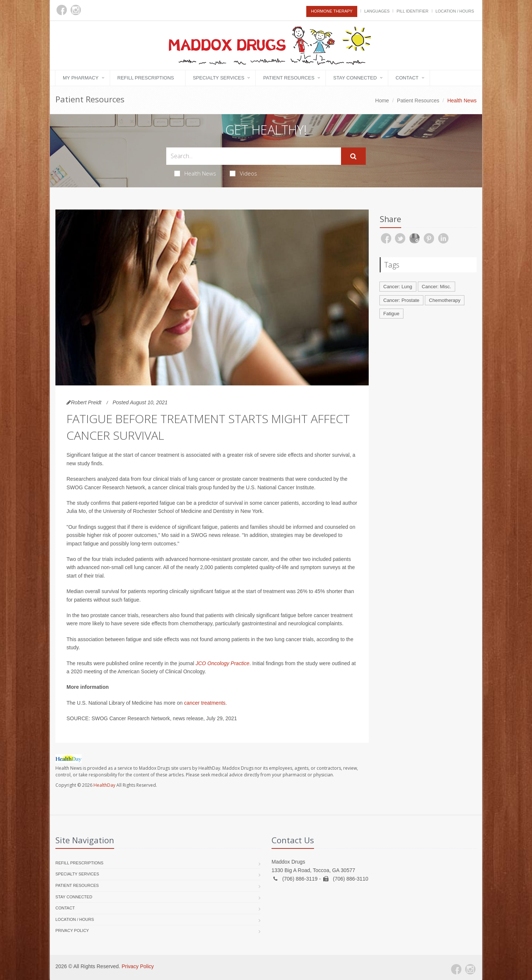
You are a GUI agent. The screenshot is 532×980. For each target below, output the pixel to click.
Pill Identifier (412, 11)
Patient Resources (289, 78)
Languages (377, 11)
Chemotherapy (445, 300)
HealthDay (104, 785)
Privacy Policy (72, 930)
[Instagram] (76, 10)
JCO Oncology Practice (222, 663)
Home (382, 101)
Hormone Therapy (332, 11)
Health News (195, 173)
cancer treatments (205, 703)
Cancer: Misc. (436, 287)
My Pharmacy (81, 78)
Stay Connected (355, 78)
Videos (243, 173)
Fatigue (391, 314)
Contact (407, 78)
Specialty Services (219, 78)
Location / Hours (455, 11)
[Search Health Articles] (254, 156)
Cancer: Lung (398, 287)
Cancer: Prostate (402, 300)
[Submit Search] (353, 156)
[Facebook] (62, 10)
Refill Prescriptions (146, 78)
